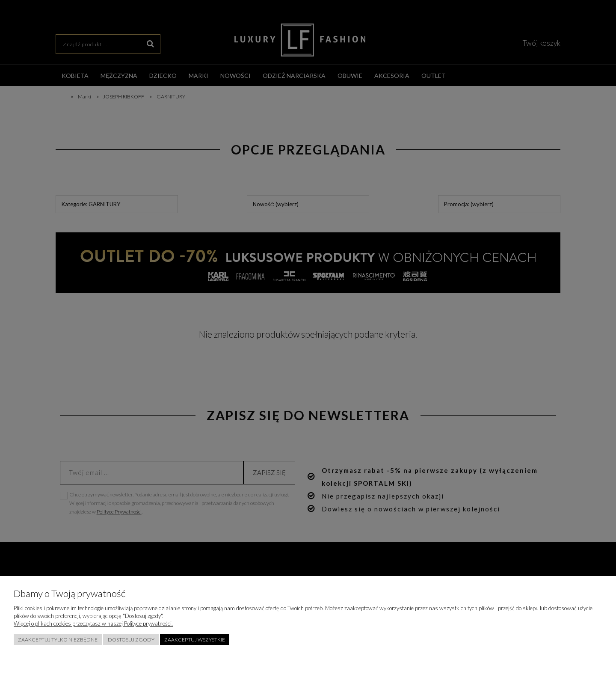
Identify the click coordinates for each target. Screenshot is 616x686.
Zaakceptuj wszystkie (195, 640)
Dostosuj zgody (131, 640)
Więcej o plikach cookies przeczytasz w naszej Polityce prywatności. (93, 624)
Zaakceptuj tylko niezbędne (58, 640)
